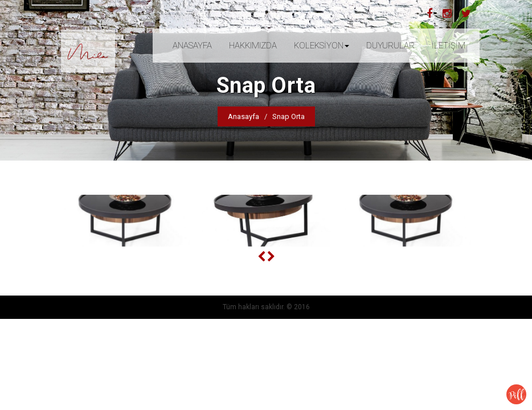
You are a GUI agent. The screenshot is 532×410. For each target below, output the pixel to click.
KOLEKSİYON (322, 46)
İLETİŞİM (449, 46)
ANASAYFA (192, 46)
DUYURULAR (390, 46)
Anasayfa (244, 116)
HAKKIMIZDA (253, 46)
